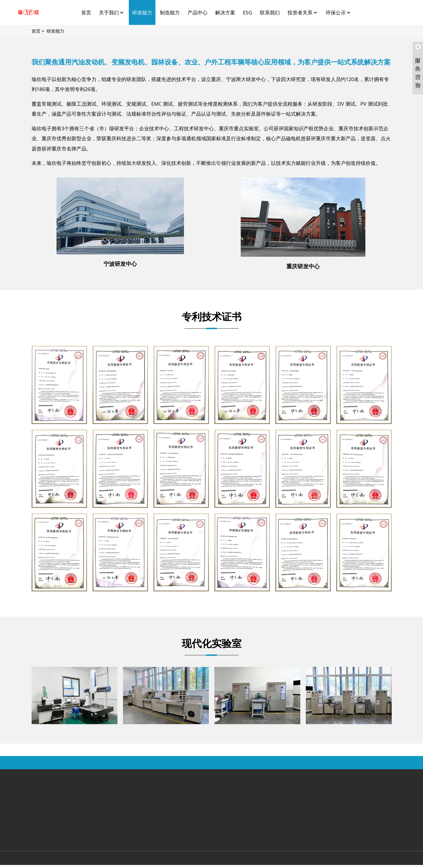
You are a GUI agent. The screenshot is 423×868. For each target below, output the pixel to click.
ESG (248, 12)
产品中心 (198, 12)
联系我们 (270, 12)
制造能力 (170, 12)
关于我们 (112, 12)
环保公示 (339, 12)
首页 (86, 12)
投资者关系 (303, 12)
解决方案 (225, 12)
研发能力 (142, 12)
